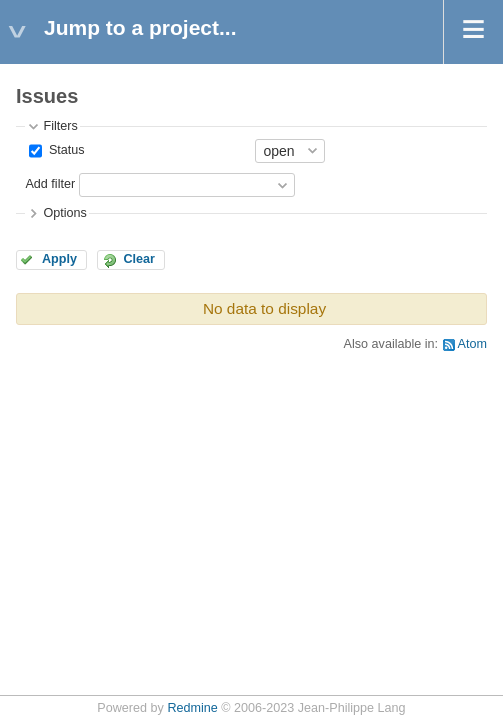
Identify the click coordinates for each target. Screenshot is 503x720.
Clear (139, 259)
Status (64, 150)
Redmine (192, 708)
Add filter (50, 184)
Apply (59, 259)
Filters (60, 126)
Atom (472, 344)
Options (64, 213)
